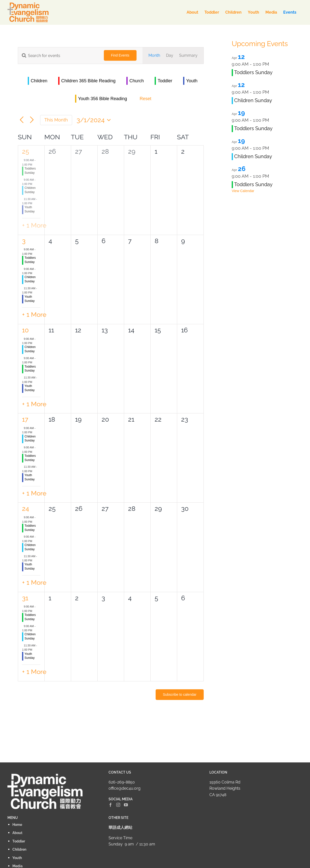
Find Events (120, 55)
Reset (146, 99)
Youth (192, 81)
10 (25, 330)
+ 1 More (34, 225)
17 (25, 419)
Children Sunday (253, 100)
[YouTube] (126, 805)
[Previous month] (22, 120)
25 (26, 151)
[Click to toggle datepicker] (95, 120)
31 (25, 598)
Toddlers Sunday (253, 72)
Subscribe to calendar (180, 694)
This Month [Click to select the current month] (56, 120)
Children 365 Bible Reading (88, 81)
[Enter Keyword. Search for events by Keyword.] (58, 56)
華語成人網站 (120, 827)
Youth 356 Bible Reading (103, 99)
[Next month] (32, 120)
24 (26, 509)
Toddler (165, 81)
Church (137, 81)
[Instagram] (118, 805)
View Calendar (243, 191)
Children (39, 81)
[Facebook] (111, 805)
